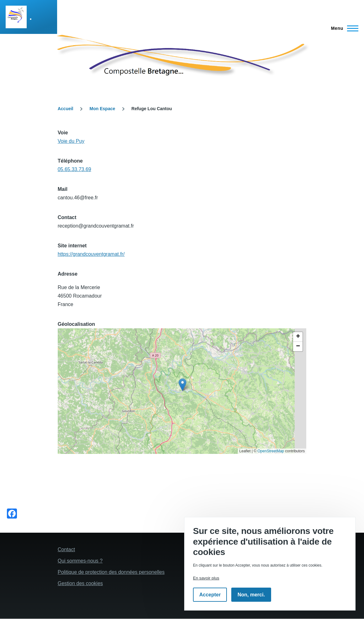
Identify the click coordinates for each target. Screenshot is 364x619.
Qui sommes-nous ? (80, 561)
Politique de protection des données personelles (111, 572)
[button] (182, 385)
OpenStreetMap (271, 451)
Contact (66, 549)
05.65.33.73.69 (75, 169)
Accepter (210, 595)
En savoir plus (206, 578)
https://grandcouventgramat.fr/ (91, 254)
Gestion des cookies (80, 583)
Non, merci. (251, 595)
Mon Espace (102, 109)
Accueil (66, 109)
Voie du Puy (71, 141)
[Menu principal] (343, 28)
